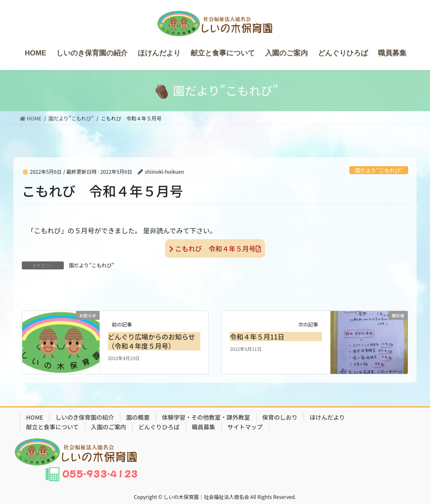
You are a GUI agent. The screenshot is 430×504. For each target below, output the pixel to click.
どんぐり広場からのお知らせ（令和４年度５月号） (152, 341)
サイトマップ (245, 427)
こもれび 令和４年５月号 (215, 248)
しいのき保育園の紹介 (85, 417)
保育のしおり (280, 417)
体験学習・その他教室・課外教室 (206, 417)
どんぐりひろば (159, 427)
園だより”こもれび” (379, 170)
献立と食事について (52, 427)
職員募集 (204, 427)
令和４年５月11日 (257, 337)
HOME (35, 417)
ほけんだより (328, 417)
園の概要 (138, 417)
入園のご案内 (109, 427)
